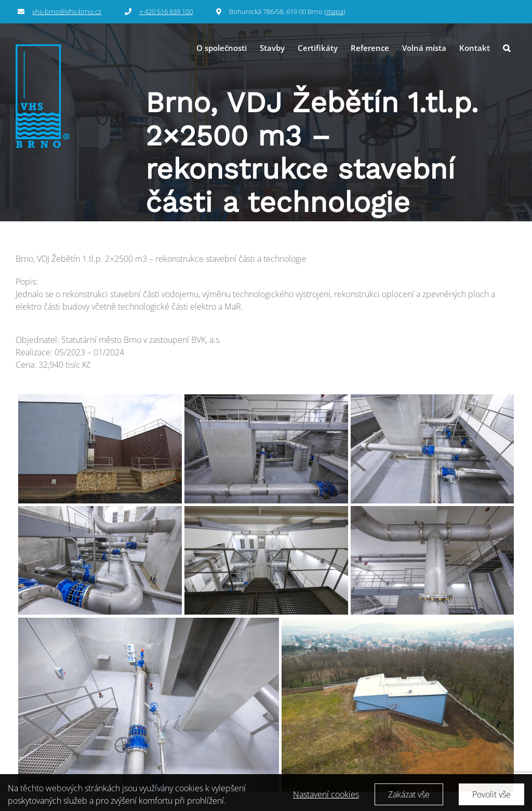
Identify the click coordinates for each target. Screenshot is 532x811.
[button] (506, 48)
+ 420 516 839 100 (166, 11)
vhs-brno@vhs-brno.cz (67, 11)
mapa (335, 11)
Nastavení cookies (326, 798)
